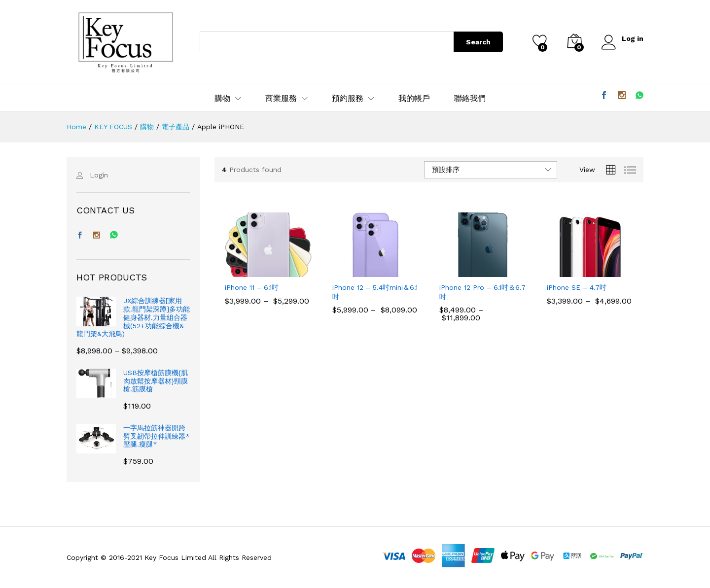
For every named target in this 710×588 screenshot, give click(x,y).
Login (99, 175)
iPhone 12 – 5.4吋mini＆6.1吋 (375, 292)
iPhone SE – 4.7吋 (577, 287)
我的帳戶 (414, 99)
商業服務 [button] (281, 99)
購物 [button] (222, 99)
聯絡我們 (470, 99)
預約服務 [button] (348, 99)
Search (478, 42)
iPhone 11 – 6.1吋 (252, 287)
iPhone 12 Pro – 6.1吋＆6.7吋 (482, 292)
